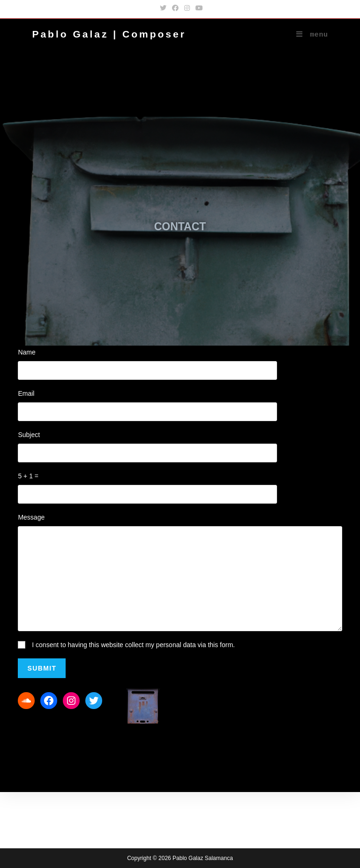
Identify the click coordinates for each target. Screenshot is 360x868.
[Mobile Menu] (312, 35)
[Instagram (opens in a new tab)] (187, 8)
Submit (42, 668)
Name (26, 352)
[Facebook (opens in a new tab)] (175, 8)
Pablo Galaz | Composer (109, 34)
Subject (29, 435)
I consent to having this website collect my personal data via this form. (133, 645)
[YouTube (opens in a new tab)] (198, 8)
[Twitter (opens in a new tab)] (163, 8)
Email (26, 393)
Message (31, 517)
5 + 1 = (28, 476)
